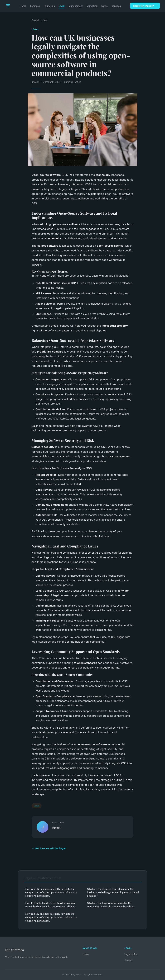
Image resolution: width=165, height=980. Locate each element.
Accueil (35, 20)
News (104, 6)
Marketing (92, 6)
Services (116, 6)
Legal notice (131, 954)
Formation (49, 6)
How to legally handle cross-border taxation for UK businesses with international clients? (50, 905)
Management (76, 6)
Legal (62, 6)
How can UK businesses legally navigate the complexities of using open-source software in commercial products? (51, 892)
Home (23, 6)
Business (35, 6)
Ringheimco (15, 950)
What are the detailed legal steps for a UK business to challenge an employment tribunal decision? (113, 892)
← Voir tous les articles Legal (49, 848)
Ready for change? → (145, 6)
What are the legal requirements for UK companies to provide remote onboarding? (111, 905)
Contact (129, 960)
